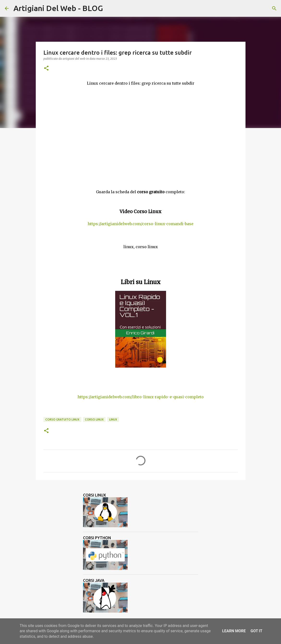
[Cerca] (110, 8)
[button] (46, 68)
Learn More (234, 631)
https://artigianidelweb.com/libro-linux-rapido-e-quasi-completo (141, 397)
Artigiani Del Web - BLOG (58, 8)
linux (113, 419)
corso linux (94, 419)
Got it (256, 631)
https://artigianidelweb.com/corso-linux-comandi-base (140, 224)
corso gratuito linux (62, 419)
